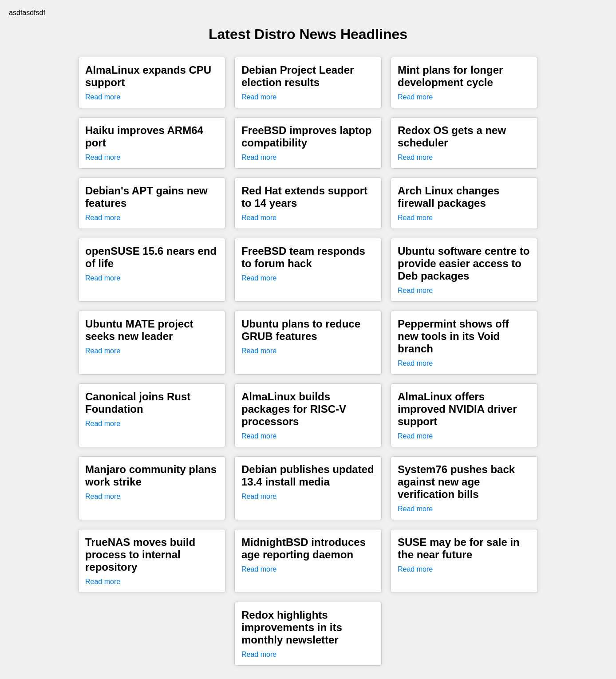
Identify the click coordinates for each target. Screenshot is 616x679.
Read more (103, 97)
